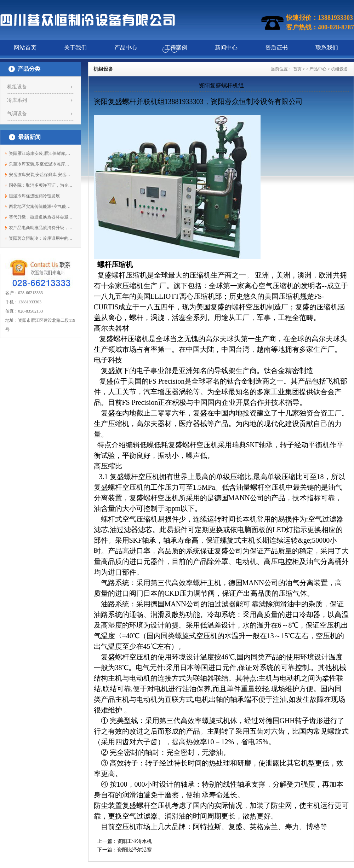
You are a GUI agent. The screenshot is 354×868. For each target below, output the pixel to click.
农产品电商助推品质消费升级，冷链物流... (41, 228)
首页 (297, 69)
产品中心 (318, 69)
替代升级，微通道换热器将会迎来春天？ (41, 217)
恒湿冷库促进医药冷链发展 (34, 196)
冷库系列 (17, 100)
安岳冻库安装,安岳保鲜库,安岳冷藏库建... (41, 175)
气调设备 (17, 114)
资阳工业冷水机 (135, 841)
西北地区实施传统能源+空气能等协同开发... (41, 206)
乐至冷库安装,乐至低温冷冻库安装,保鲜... (41, 164)
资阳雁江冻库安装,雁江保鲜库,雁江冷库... (41, 153)
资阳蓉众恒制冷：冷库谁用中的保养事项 (41, 238)
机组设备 (17, 87)
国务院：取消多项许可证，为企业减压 (41, 185)
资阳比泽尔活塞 (135, 850)
